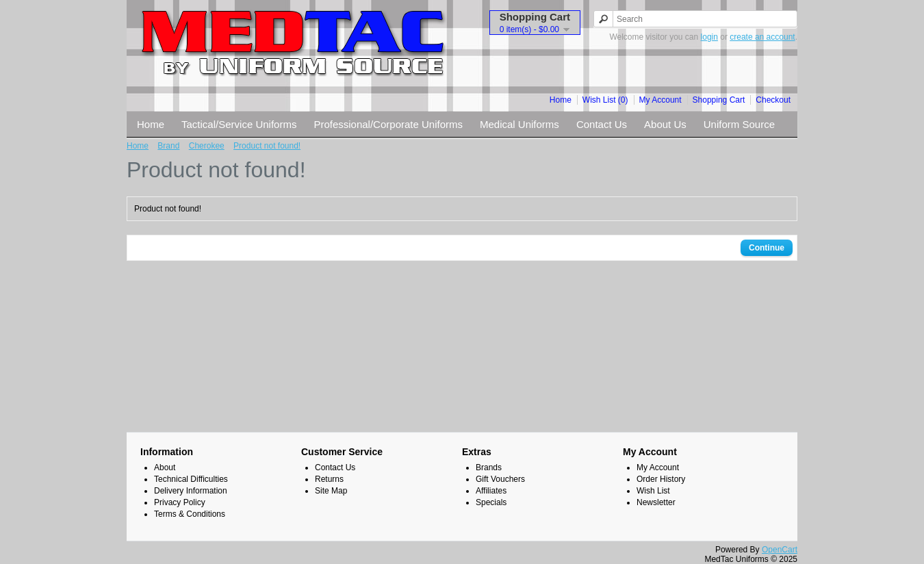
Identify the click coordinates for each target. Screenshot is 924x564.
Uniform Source (739, 124)
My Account (660, 100)
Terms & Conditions (190, 514)
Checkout (773, 100)
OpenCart (780, 550)
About (165, 467)
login (709, 37)
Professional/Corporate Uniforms (388, 124)
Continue (767, 248)
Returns (329, 479)
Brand (168, 146)
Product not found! (267, 146)
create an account (762, 37)
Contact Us (602, 124)
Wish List (653, 491)
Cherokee (207, 146)
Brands (489, 467)
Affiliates (491, 491)
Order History (661, 479)
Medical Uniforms (519, 124)
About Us (665, 124)
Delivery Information (191, 491)
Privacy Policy (180, 502)
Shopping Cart (719, 100)
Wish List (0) (605, 100)
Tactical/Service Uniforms (239, 124)
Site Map (331, 491)
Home (561, 100)
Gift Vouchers (500, 479)
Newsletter (656, 502)
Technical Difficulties (191, 479)
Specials (491, 502)
